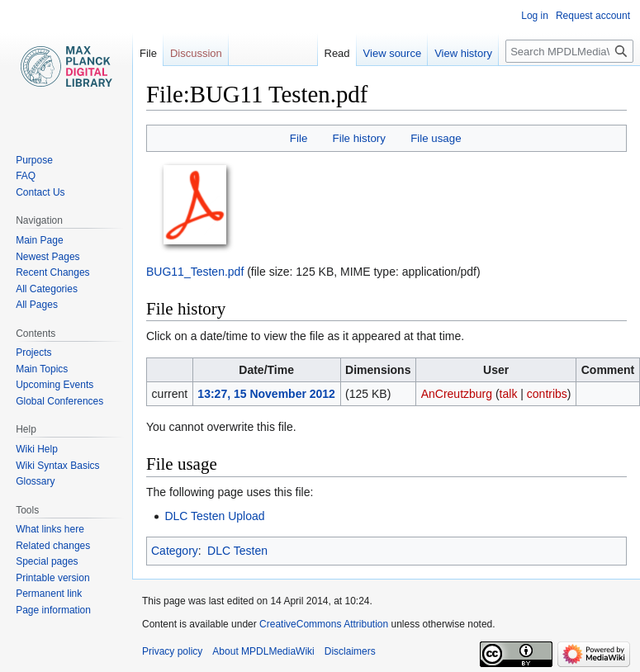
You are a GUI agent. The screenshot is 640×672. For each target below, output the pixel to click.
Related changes (53, 546)
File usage (436, 138)
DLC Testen (237, 551)
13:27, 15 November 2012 (266, 394)
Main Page (39, 240)
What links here (50, 529)
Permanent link (49, 594)
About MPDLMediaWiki (263, 651)
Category (175, 551)
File (299, 138)
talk (509, 394)
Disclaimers (350, 651)
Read (337, 53)
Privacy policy (172, 651)
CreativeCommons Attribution (324, 624)
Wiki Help (37, 449)
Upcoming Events (55, 385)
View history (463, 53)
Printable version (52, 578)
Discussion (196, 53)
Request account (593, 16)
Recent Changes (52, 272)
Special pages (47, 561)
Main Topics (42, 369)
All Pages (37, 305)
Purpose (34, 160)
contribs (547, 394)
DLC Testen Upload (214, 516)
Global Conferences (59, 401)
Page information (53, 610)
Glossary (35, 481)
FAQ (26, 176)
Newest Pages (47, 257)
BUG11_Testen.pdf (195, 272)
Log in (535, 16)
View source (393, 53)
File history (359, 138)
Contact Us (40, 192)
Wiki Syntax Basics (57, 466)
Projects (33, 353)
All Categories (47, 289)
